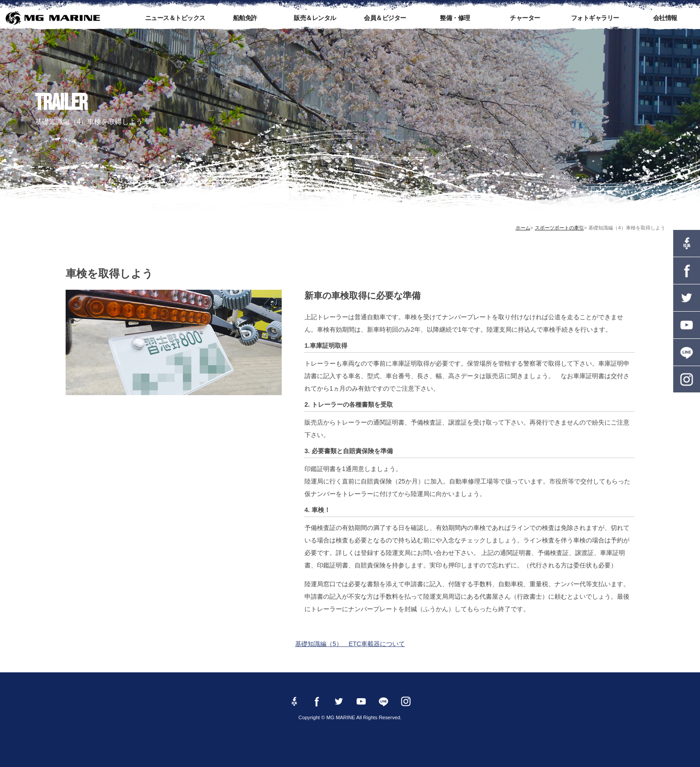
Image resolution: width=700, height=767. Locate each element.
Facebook (687, 271)
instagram (687, 379)
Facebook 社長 (687, 243)
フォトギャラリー (595, 18)
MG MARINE (52, 18)
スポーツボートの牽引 (559, 228)
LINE (687, 352)
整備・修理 (455, 18)
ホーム (523, 228)
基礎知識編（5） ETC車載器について (350, 644)
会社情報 (665, 18)
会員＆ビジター (385, 18)
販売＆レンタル (315, 18)
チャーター (525, 18)
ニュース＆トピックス (175, 18)
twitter (687, 298)
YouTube (687, 325)
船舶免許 (245, 18)
